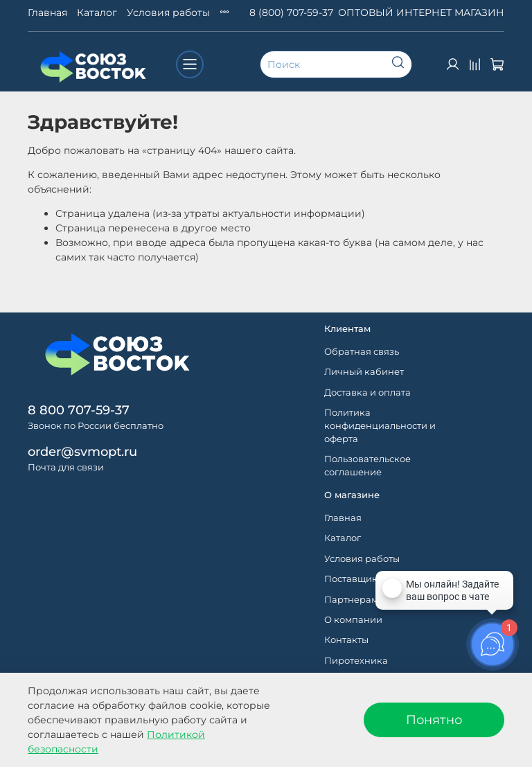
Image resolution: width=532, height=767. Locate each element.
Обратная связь (362, 352)
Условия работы (168, 12)
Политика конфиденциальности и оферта (380, 426)
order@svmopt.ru (82, 451)
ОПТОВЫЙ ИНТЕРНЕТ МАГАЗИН (421, 12)
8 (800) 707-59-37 (291, 12)
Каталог (97, 12)
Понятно (434, 720)
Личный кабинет (364, 372)
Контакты (346, 640)
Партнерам (351, 600)
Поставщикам (357, 579)
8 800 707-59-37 (79, 410)
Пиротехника (356, 661)
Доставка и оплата (367, 393)
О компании (353, 620)
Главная (47, 12)
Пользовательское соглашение (367, 466)
